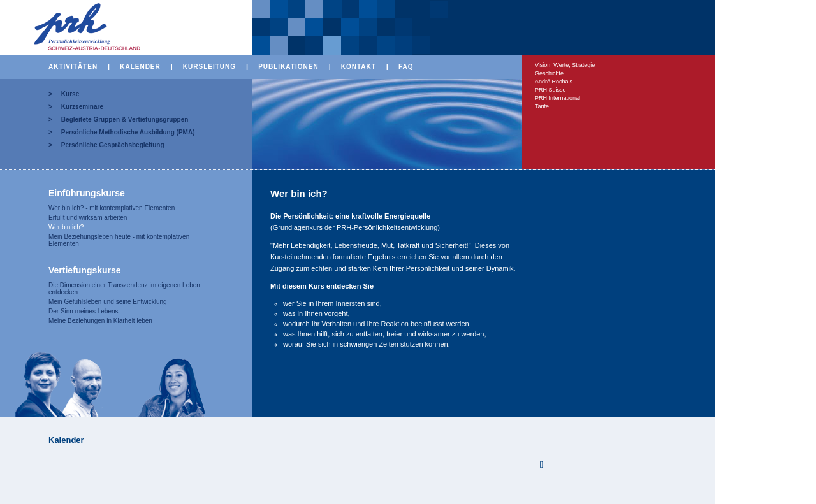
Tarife (542, 106)
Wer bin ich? (66, 227)
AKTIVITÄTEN (73, 67)
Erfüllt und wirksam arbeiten (88, 218)
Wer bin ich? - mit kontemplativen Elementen (112, 208)
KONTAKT (359, 67)
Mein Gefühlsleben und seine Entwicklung (108, 302)
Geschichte (549, 73)
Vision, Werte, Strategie (565, 65)
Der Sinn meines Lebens (84, 311)
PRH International (557, 98)
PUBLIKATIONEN (288, 67)
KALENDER (140, 67)
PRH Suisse (550, 90)
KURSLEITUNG (209, 67)
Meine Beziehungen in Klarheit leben (100, 321)
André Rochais (554, 82)
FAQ (406, 67)
